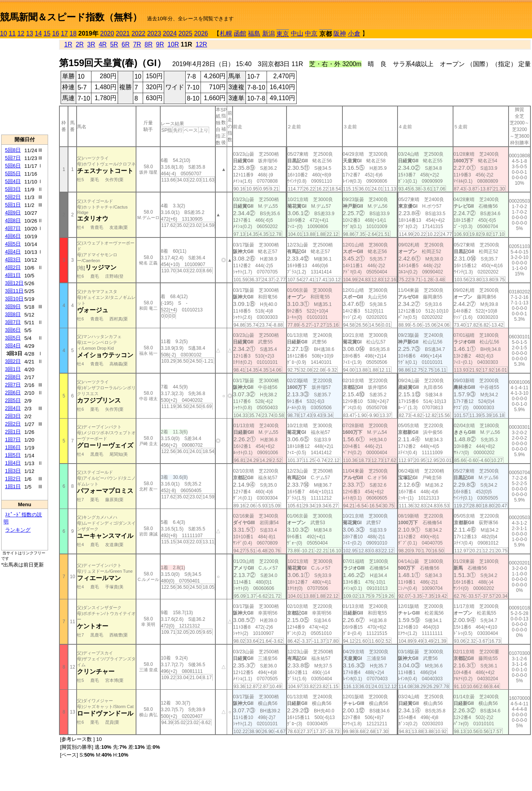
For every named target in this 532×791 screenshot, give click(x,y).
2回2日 (13, 424)
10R (173, 44)
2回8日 (13, 377)
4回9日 (13, 213)
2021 (123, 33)
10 (4, 33)
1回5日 (13, 455)
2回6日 (13, 393)
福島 (254, 33)
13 (30, 33)
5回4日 (13, 181)
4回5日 (13, 244)
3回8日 (13, 314)
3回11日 (14, 291)
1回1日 (13, 486)
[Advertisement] (25, 86)
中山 (297, 33)
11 (12, 33)
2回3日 (13, 416)
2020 (107, 33)
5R (114, 44)
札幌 (226, 33)
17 (64, 33)
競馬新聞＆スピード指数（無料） (71, 17)
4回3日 (13, 260)
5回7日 (13, 158)
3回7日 (13, 322)
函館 (240, 33)
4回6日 (13, 236)
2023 (154, 33)
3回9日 (13, 307)
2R (80, 44)
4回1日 (13, 275)
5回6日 (13, 166)
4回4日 (13, 252)
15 (47, 33)
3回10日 (14, 299)
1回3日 (13, 471)
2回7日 (13, 385)
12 (21, 33)
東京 (283, 34)
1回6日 (13, 447)
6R (125, 44)
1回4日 (13, 463)
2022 (138, 33)
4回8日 (13, 220)
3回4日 (13, 346)
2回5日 (13, 400)
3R (91, 44)
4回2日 (13, 267)
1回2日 (13, 479)
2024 (170, 33)
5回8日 (13, 150)
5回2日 (13, 197)
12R (202, 44)
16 (56, 33)
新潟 (269, 33)
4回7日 (13, 228)
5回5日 (13, 173)
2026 (201, 33)
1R (68, 44)
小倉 (354, 33)
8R (149, 44)
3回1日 (13, 369)
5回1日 (13, 205)
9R (160, 44)
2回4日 (13, 408)
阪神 (340, 33)
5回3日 (13, 189)
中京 (311, 33)
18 (73, 33)
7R (137, 44)
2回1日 (13, 432)
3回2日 (13, 361)
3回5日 (13, 338)
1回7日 (13, 440)
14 (38, 33)
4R (102, 44)
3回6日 (13, 330)
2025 (186, 33)
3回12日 (14, 283)
